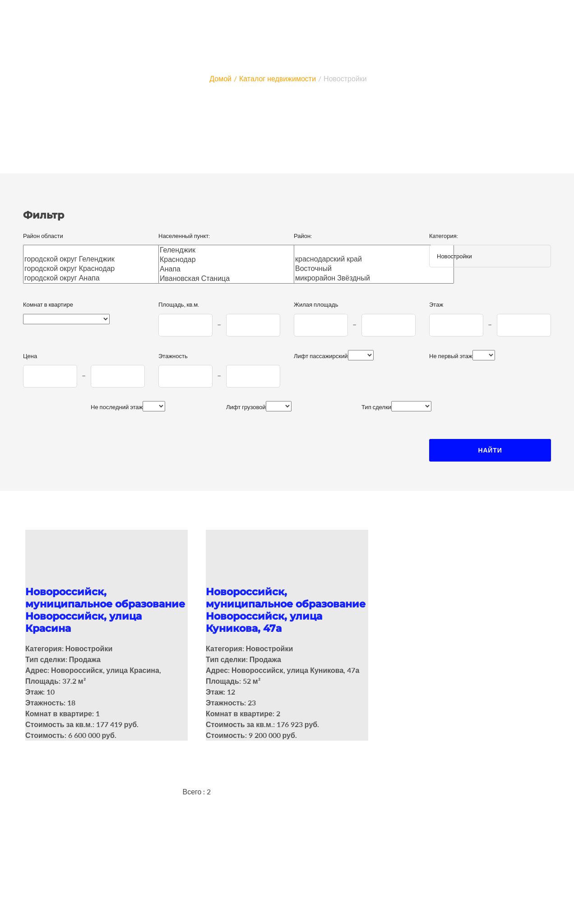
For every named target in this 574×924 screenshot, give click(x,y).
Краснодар (233, 259)
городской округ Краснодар (98, 268)
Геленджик (233, 250)
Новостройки (345, 78)
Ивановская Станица (233, 278)
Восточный (374, 268)
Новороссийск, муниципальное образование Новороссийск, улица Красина (105, 610)
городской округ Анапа (98, 278)
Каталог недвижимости (278, 78)
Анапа (233, 269)
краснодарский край (374, 259)
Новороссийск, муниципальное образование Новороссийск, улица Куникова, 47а (286, 610)
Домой (220, 78)
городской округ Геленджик (98, 259)
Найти (490, 450)
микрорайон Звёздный (374, 278)
